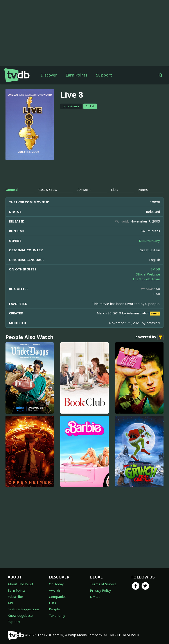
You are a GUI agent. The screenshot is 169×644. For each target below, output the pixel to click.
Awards (55, 590)
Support (104, 75)
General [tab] (12, 190)
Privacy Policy (101, 590)
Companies (58, 597)
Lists (52, 603)
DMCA (95, 597)
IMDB (156, 269)
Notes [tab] (143, 190)
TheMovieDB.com (146, 279)
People (54, 609)
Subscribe (15, 597)
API (10, 603)
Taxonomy (57, 615)
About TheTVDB (20, 584)
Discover (49, 75)
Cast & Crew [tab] (48, 190)
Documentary (149, 241)
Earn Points (76, 75)
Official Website (148, 274)
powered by (149, 337)
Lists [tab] (115, 190)
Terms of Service (103, 584)
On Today (56, 584)
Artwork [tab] (84, 190)
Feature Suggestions (23, 609)
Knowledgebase (20, 615)
